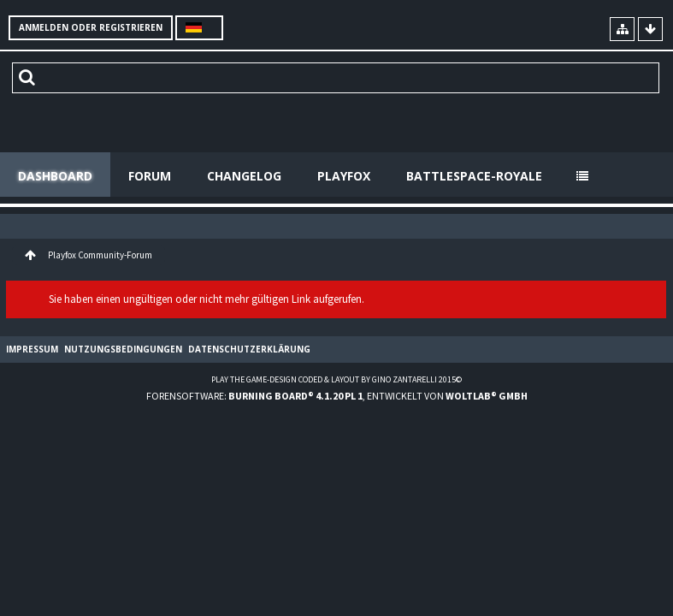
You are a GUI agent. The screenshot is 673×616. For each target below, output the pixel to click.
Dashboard (55, 176)
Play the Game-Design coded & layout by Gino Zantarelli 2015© (336, 379)
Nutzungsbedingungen (123, 349)
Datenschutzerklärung (249, 349)
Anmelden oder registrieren (91, 27)
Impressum (32, 349)
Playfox (344, 176)
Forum (150, 176)
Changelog (244, 176)
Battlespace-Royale (474, 176)
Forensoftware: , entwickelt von (337, 396)
